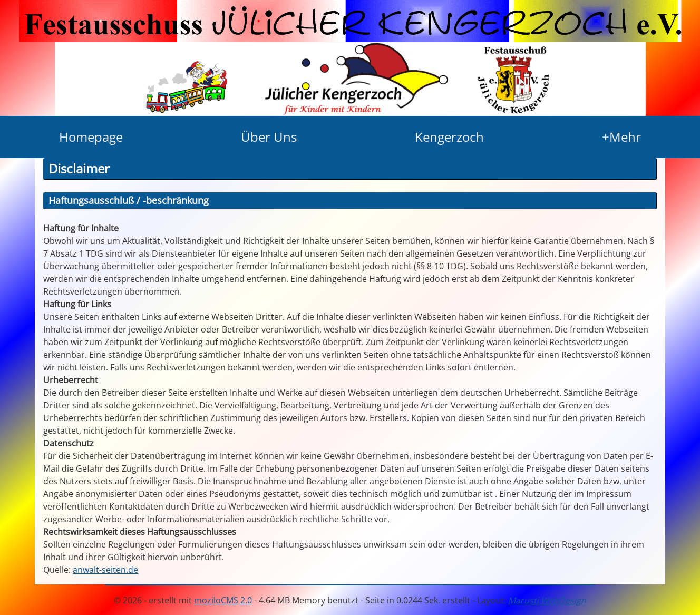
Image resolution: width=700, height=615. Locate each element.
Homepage (91, 137)
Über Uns (269, 137)
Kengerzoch (449, 137)
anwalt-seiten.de (105, 570)
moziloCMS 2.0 (223, 600)
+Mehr (621, 137)
